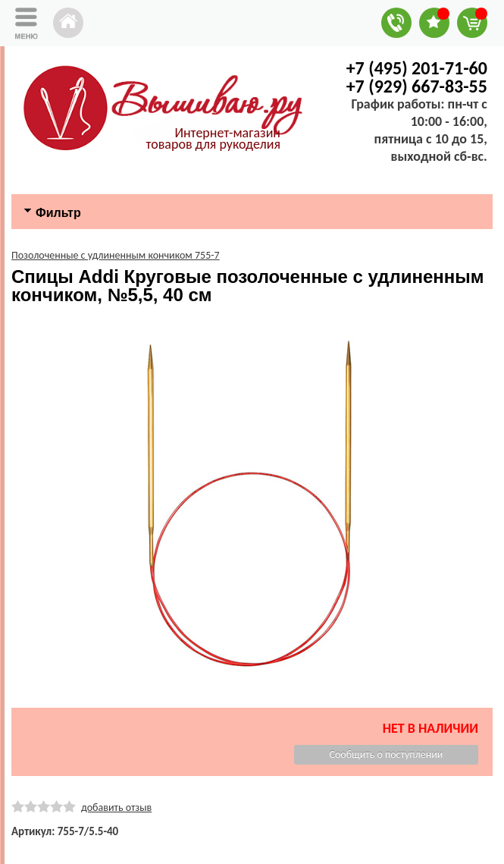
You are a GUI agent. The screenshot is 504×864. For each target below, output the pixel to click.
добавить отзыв (116, 807)
